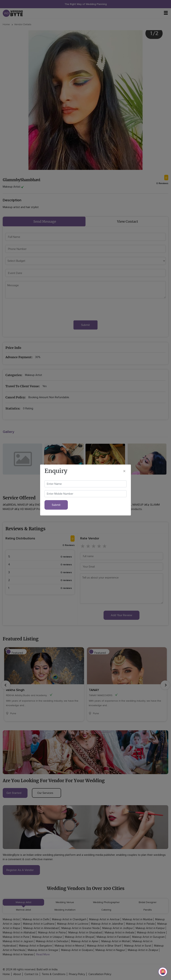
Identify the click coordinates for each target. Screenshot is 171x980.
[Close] (124, 471)
